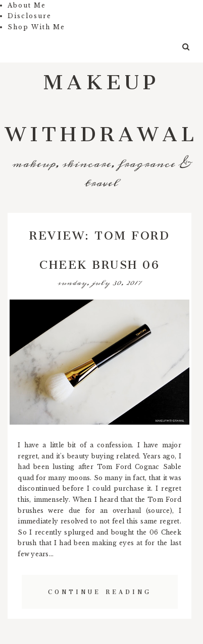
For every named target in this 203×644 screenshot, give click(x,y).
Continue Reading (100, 591)
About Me (27, 5)
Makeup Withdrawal (101, 102)
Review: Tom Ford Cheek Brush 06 (99, 247)
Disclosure (30, 16)
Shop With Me (36, 27)
